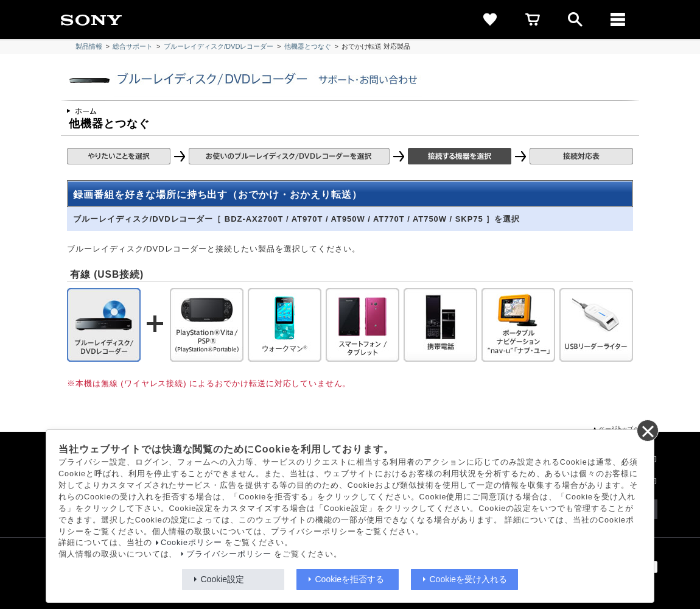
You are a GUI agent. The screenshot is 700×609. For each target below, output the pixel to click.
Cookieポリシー (191, 543)
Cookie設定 (223, 579)
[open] (575, 19)
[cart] (533, 19)
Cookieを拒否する (350, 579)
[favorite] (490, 19)
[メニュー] (618, 19)
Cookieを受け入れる (469, 579)
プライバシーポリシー (229, 554)
